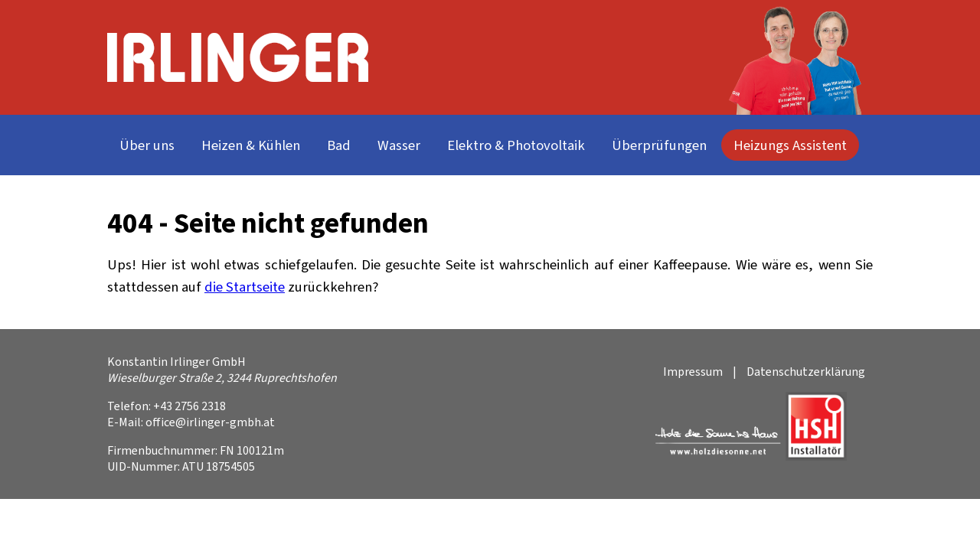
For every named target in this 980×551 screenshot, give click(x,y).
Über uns (147, 145)
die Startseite (245, 287)
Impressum (693, 372)
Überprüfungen (659, 145)
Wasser (399, 145)
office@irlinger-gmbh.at (210, 422)
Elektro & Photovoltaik (516, 145)
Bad (339, 145)
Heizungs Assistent (790, 145)
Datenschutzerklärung (806, 372)
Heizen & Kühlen (251, 145)
